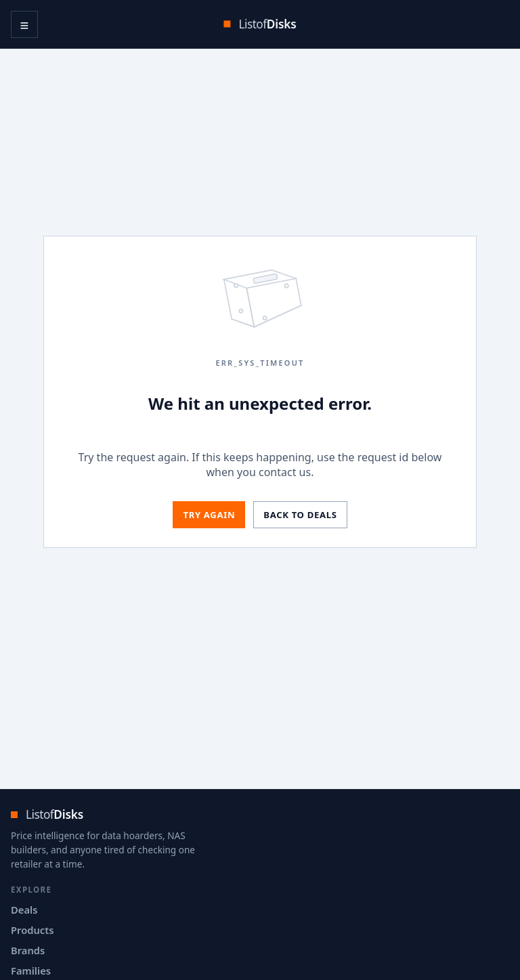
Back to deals (300, 515)
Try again (209, 515)
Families (31, 971)
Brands (28, 950)
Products (32, 930)
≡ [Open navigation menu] (25, 24)
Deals (24, 910)
